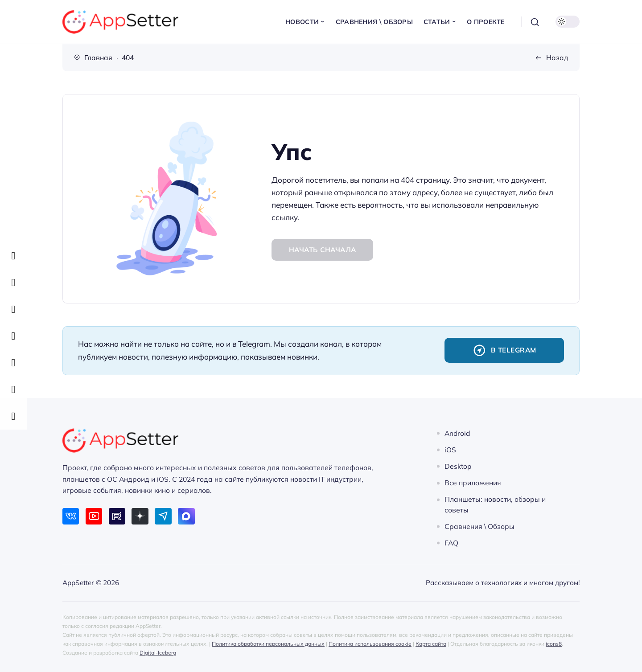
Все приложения (473, 483)
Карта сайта (431, 644)
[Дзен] (140, 516)
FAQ (451, 543)
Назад (557, 57)
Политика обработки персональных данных (268, 644)
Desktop (458, 466)
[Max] (186, 516)
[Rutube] (117, 516)
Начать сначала (323, 250)
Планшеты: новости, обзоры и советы (495, 505)
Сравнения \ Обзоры (479, 526)
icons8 (554, 644)
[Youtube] (94, 516)
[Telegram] (163, 516)
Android (457, 433)
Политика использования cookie (370, 644)
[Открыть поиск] (535, 22)
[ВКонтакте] (71, 516)
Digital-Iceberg (158, 653)
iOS (450, 450)
